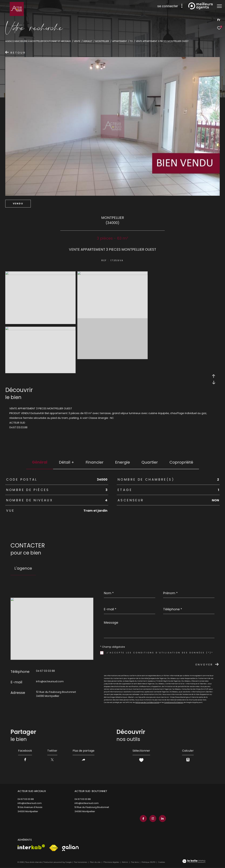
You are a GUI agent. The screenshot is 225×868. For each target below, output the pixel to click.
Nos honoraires (80, 862)
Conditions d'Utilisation (174, 702)
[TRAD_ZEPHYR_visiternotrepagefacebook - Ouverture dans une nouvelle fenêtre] (143, 819)
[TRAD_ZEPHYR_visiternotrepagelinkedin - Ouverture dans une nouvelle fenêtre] (162, 819)
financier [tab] (95, 462)
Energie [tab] (123, 462)
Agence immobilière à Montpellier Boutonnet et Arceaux (38, 41)
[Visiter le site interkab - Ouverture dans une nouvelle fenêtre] (31, 847)
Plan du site (95, 862)
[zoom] (40, 274)
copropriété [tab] (181, 462)
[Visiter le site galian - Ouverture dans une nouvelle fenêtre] (70, 848)
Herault (88, 41)
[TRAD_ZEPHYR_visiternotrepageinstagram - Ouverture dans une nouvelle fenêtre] (153, 819)
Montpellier (102, 41)
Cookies (162, 862)
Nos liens (135, 862)
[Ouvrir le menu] (219, 6)
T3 (131, 41)
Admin (125, 862)
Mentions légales (111, 862)
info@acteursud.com (50, 681)
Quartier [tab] (150, 462)
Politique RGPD (148, 862)
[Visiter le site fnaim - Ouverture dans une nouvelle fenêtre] (54, 848)
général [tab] (40, 462)
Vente (77, 41)
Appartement (120, 41)
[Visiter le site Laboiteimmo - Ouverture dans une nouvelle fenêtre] (194, 862)
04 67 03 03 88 (45, 671)
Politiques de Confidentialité (147, 702)
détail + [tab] (66, 462)
